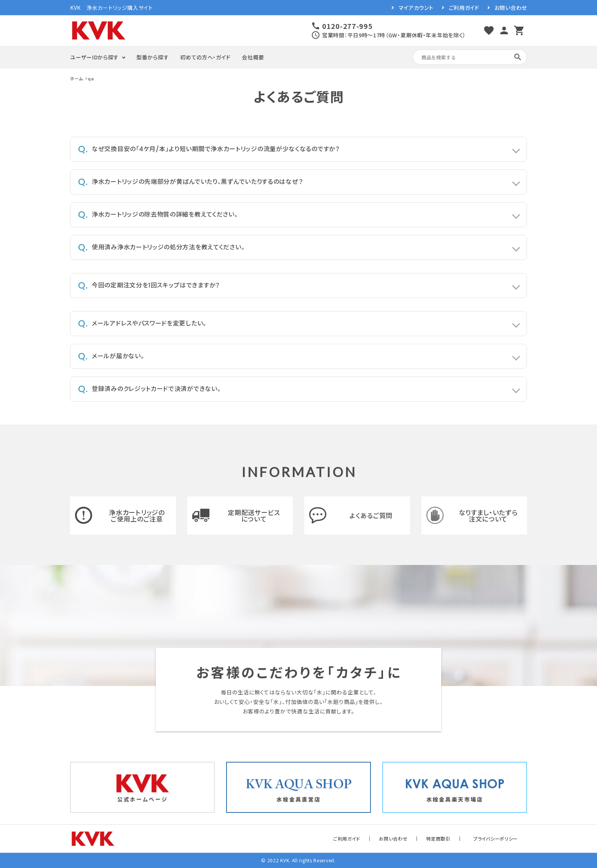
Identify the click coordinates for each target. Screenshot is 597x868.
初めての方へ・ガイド (205, 57)
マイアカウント (416, 8)
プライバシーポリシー (496, 838)
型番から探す (152, 57)
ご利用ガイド (464, 8)
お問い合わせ (511, 8)
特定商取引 (438, 838)
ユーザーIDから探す (94, 57)
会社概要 (253, 57)
